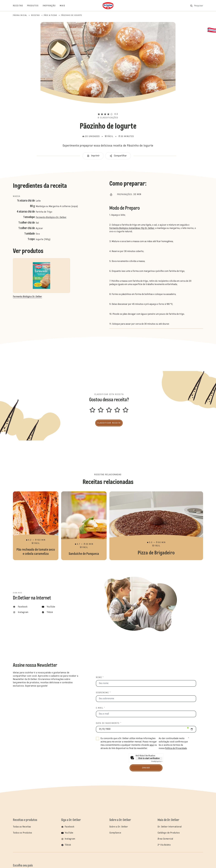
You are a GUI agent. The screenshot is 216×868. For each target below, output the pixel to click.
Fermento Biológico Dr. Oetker (51, 217)
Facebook (69, 827)
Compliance (115, 833)
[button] (108, 109)
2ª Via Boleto (164, 845)
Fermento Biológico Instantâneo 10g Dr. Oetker (132, 228)
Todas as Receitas (22, 827)
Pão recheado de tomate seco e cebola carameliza (36, 526)
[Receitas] (20, 6)
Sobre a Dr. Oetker (119, 827)
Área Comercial (165, 839)
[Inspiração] (51, 6)
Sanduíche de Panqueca (84, 526)
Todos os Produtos (23, 833)
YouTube (69, 833)
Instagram (70, 839)
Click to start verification (149, 759)
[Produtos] (35, 6)
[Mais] (65, 6)
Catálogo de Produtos (169, 833)
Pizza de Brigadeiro (156, 526)
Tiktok (68, 845)
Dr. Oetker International (170, 827)
